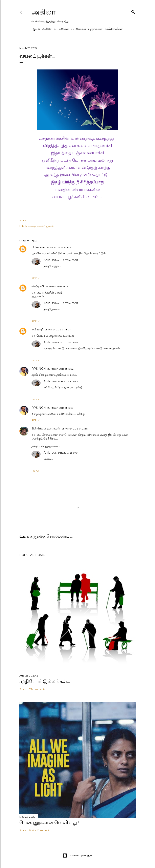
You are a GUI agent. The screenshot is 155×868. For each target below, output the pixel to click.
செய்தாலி (38, 286)
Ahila (47, 260)
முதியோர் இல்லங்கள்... (45, 681)
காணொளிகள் (112, 29)
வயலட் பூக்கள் (46, 226)
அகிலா (43, 12)
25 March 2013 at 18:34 (58, 330)
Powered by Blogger (77, 856)
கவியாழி (37, 329)
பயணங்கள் (77, 29)
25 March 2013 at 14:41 (60, 247)
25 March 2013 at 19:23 (60, 408)
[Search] (133, 11)
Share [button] (23, 220)
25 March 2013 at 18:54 (65, 342)
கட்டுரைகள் (60, 29)
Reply (35, 278)
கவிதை (32, 226)
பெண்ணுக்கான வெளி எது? (49, 822)
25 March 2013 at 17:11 (58, 286)
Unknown (38, 247)
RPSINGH (39, 369)
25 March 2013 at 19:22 (60, 369)
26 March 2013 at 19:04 (65, 453)
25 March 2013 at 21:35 (75, 429)
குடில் (35, 29)
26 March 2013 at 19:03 (65, 381)
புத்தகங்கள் (94, 29)
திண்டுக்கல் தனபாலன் (46, 428)
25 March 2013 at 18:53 (65, 260)
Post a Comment (39, 830)
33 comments (37, 689)
